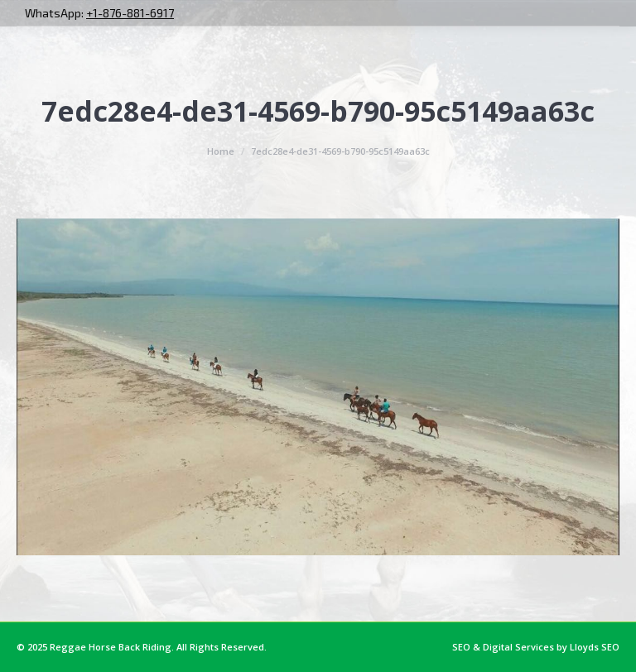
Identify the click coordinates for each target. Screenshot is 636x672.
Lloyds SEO (595, 647)
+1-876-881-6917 (130, 13)
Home (221, 151)
